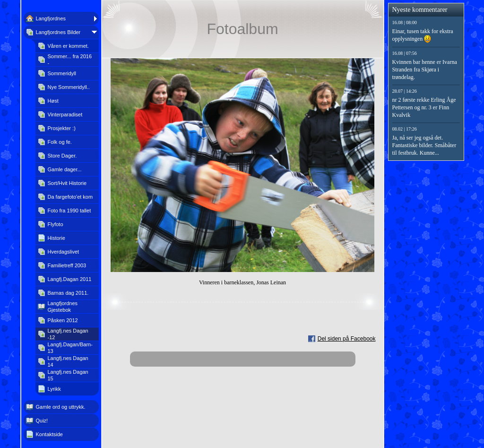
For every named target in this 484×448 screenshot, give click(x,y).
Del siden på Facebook (347, 339)
